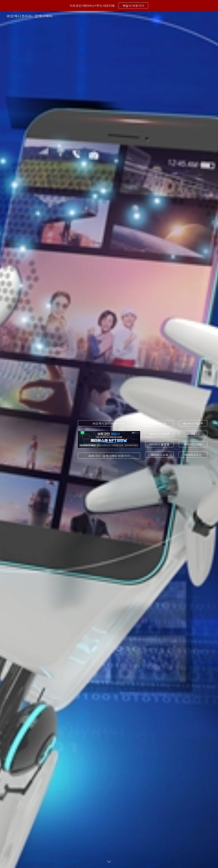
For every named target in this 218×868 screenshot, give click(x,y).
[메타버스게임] (193, 444)
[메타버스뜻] (159, 423)
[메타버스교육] (159, 455)
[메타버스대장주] (193, 423)
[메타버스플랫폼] (159, 444)
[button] (109, 862)
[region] (109, 5)
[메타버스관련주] (159, 434)
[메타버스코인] (193, 455)
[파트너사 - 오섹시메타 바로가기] (109, 456)
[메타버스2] (193, 434)
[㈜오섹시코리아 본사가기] (109, 423)
